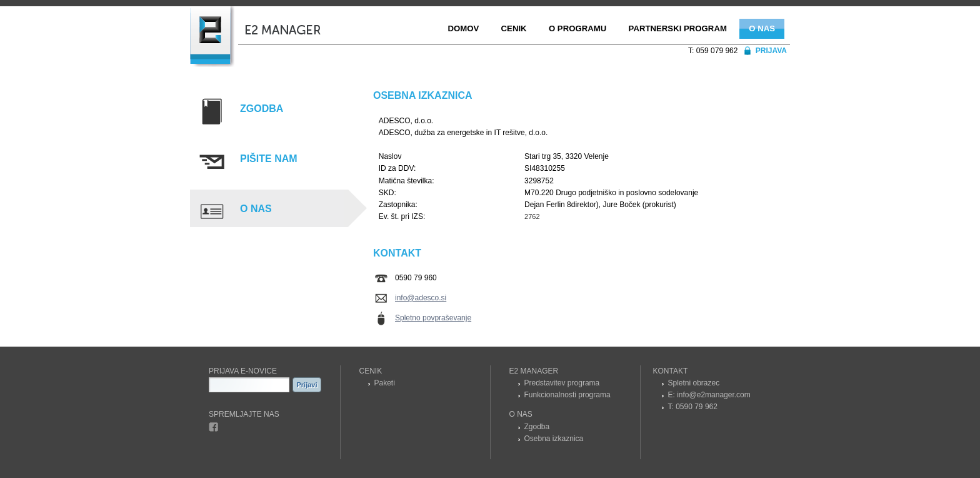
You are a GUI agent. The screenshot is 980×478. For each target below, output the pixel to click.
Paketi (385, 383)
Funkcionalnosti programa (567, 395)
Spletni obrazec (694, 383)
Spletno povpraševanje (433, 318)
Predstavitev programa (562, 383)
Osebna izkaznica (554, 439)
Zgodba (537, 427)
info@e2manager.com (714, 395)
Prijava (771, 51)
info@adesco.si (421, 298)
